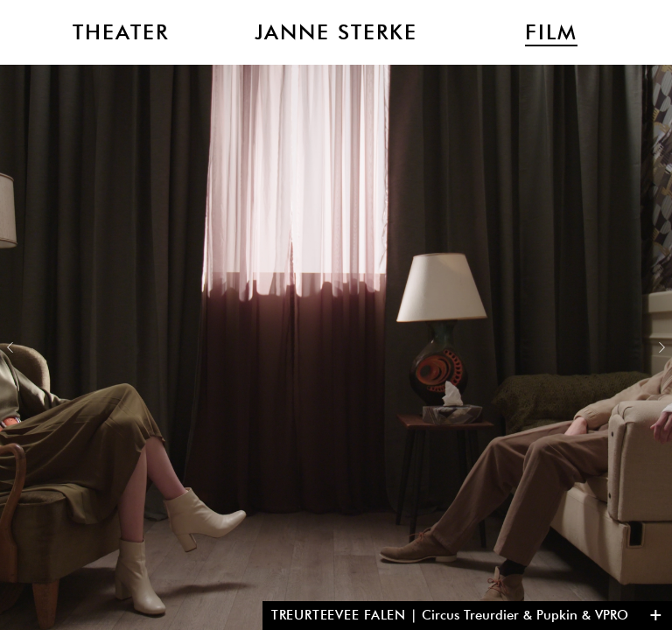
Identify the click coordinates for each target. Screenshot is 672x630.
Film (551, 32)
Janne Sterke (336, 32)
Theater (121, 32)
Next (662, 347)
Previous (10, 347)
